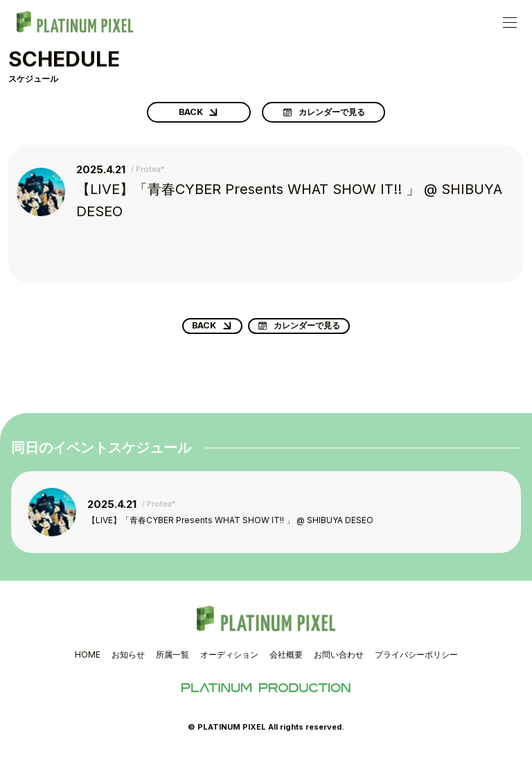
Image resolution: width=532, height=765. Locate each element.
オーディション (229, 663)
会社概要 (286, 663)
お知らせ (128, 663)
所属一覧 (172, 663)
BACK (188, 115)
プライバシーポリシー (416, 663)
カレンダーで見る (332, 115)
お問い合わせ (339, 663)
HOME (88, 663)
